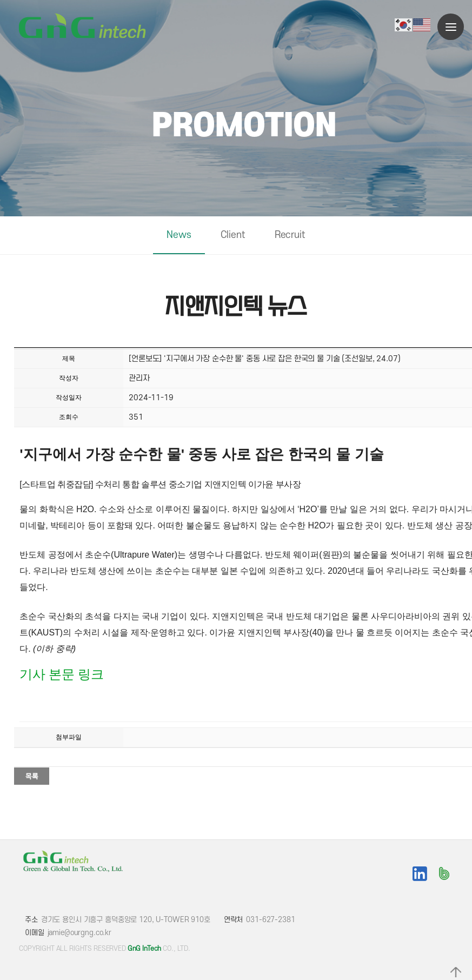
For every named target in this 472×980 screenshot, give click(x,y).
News (179, 235)
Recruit (290, 235)
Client (233, 235)
